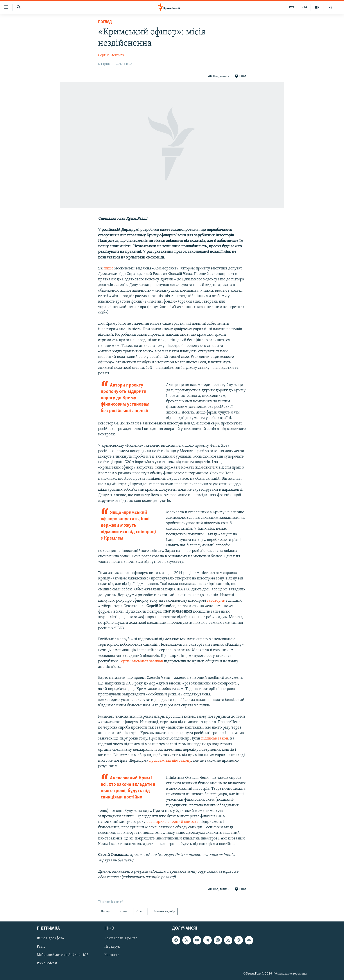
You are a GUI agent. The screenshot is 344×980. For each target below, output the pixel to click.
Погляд (105, 22)
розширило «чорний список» (172, 822)
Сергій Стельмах (111, 55)
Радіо (41, 947)
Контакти (112, 955)
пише (108, 268)
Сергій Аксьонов (133, 661)
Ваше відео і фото (50, 939)
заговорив (216, 601)
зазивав (156, 661)
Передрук (112, 947)
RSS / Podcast (47, 964)
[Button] (219, 76)
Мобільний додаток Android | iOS (63, 955)
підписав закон (215, 739)
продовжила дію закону (170, 761)
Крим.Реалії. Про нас (121, 939)
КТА (304, 7)
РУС (292, 7)
